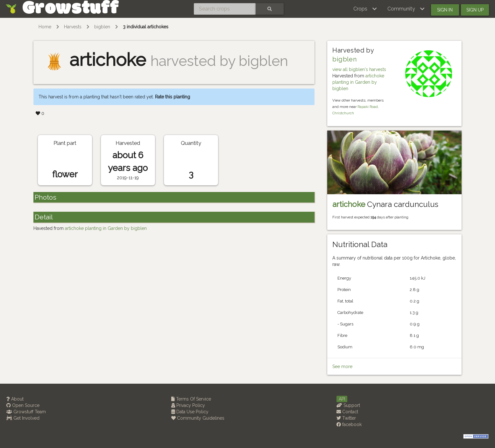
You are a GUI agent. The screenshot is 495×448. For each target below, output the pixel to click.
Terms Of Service (191, 399)
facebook (349, 424)
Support (348, 405)
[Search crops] (225, 9)
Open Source (23, 405)
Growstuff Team (26, 412)
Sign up (475, 10)
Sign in (445, 10)
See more (342, 366)
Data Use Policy (190, 412)
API (342, 399)
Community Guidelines (198, 418)
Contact (347, 412)
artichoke (349, 204)
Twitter (346, 418)
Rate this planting (173, 97)
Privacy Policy (188, 405)
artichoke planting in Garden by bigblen (358, 82)
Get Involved (23, 418)
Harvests (73, 27)
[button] (365, 9)
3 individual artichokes (146, 27)
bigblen (102, 27)
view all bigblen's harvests (359, 69)
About (15, 399)
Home (45, 27)
